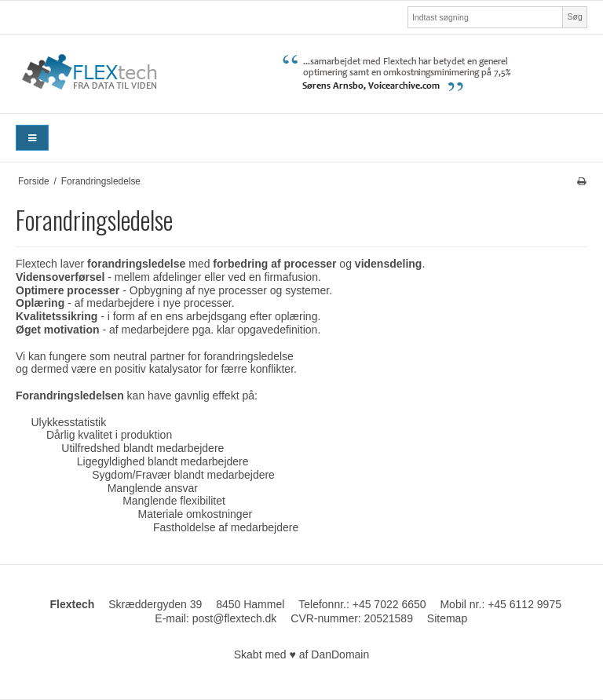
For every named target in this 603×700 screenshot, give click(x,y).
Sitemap (447, 618)
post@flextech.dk (235, 618)
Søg (574, 16)
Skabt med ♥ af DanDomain (302, 654)
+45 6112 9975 (524, 604)
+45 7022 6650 (389, 604)
